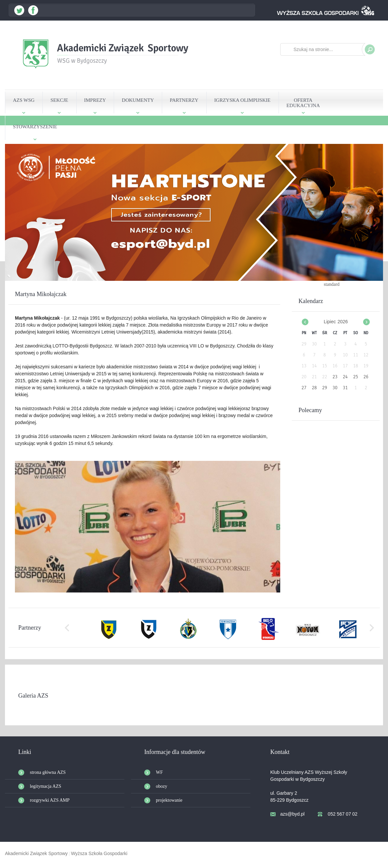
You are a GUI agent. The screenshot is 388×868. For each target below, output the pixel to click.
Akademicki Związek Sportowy (36, 853)
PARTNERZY (184, 100)
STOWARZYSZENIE (35, 127)
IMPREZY (95, 100)
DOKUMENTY (138, 100)
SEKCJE (59, 100)
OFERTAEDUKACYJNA (303, 103)
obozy (162, 786)
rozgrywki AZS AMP (50, 800)
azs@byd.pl (292, 814)
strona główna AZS (48, 772)
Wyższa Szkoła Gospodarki (99, 853)
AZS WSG (24, 100)
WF (159, 772)
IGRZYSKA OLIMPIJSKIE (242, 100)
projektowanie (169, 800)
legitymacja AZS (45, 786)
